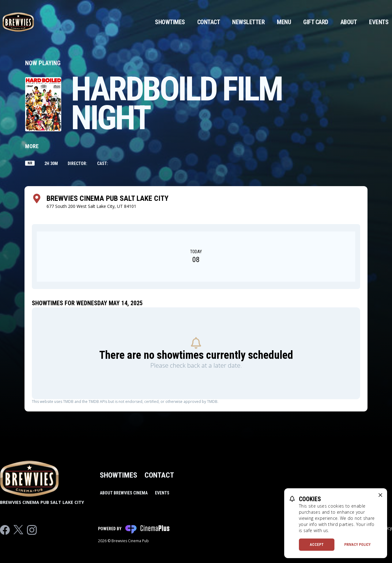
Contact (209, 22)
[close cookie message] (380, 495)
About (349, 22)
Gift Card (316, 22)
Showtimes (170, 22)
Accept (317, 545)
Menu (284, 22)
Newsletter (248, 22)
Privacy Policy (357, 545)
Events (379, 22)
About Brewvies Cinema (124, 493)
